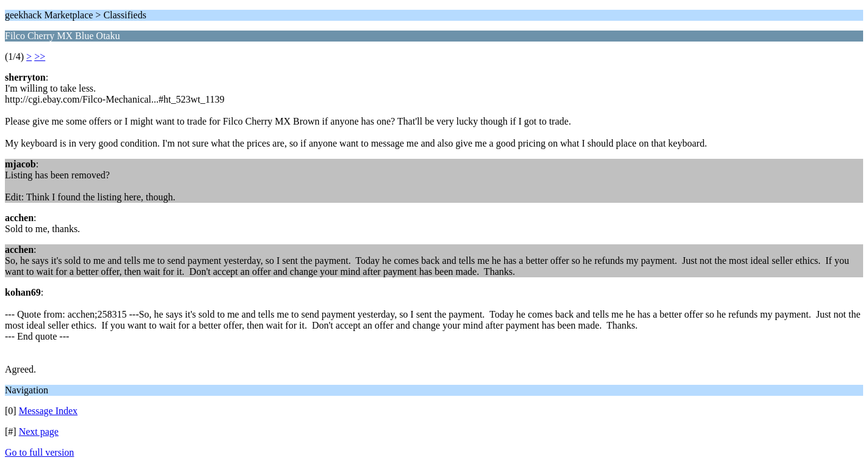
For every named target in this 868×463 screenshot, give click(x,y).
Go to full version (39, 452)
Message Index (48, 411)
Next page (39, 432)
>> (40, 57)
